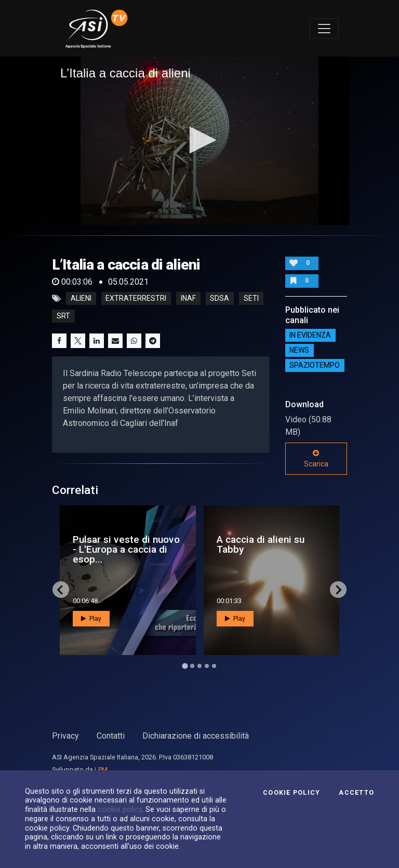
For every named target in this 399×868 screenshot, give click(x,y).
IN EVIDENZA (310, 336)
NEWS (299, 351)
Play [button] (91, 619)
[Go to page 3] (199, 666)
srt (63, 316)
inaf (188, 299)
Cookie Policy (291, 793)
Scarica (316, 459)
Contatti (111, 736)
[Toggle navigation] (324, 29)
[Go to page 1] (185, 666)
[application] (199, 141)
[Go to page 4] (207, 666)
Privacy (65, 736)
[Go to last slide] (61, 590)
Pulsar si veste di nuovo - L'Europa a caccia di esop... (126, 549)
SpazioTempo (315, 366)
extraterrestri (136, 299)
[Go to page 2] (192, 666)
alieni (81, 299)
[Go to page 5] (214, 666)
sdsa (220, 299)
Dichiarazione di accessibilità (196, 736)
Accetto (356, 793)
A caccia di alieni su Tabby (261, 544)
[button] (200, 140)
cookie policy (120, 809)
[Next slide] (338, 590)
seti (251, 299)
